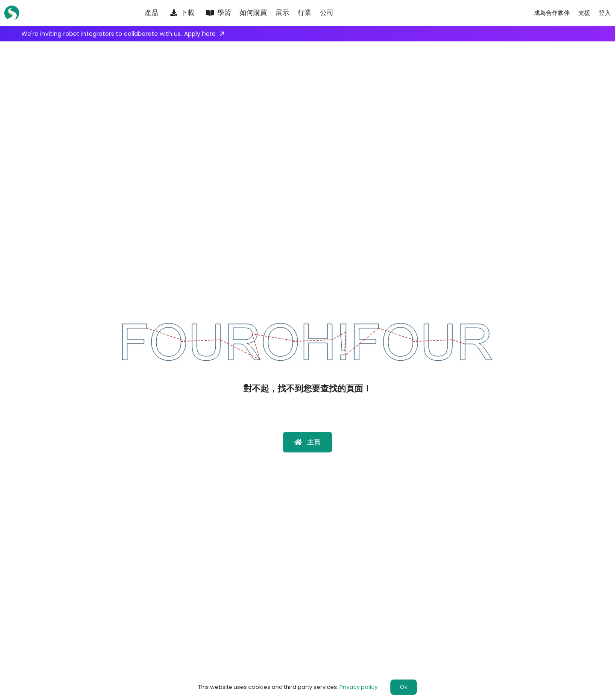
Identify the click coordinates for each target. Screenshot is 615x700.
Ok (404, 687)
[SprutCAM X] (15, 13)
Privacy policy (359, 687)
